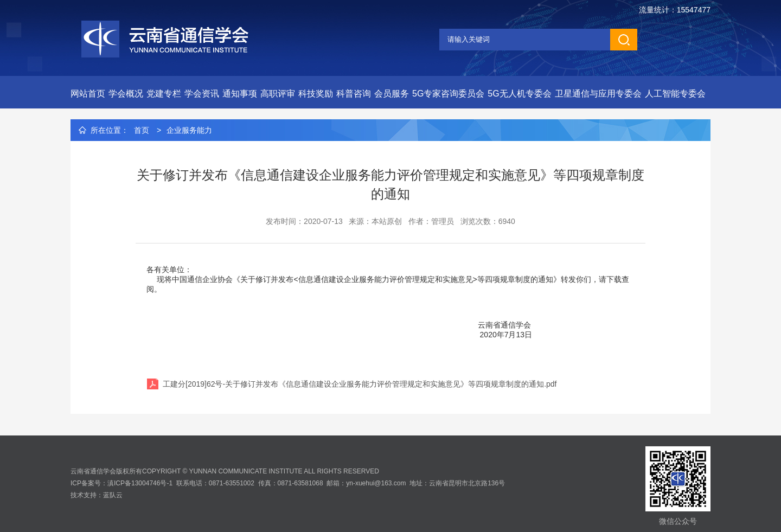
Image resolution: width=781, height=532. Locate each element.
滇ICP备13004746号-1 (140, 483)
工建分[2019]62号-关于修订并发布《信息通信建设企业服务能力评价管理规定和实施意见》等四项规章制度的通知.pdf (360, 384)
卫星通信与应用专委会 (598, 94)
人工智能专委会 (675, 94)
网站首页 (88, 94)
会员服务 (392, 94)
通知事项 (240, 94)
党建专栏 (164, 94)
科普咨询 (354, 94)
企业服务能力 (189, 130)
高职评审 (278, 94)
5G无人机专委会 (519, 94)
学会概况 (126, 94)
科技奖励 (316, 94)
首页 (142, 130)
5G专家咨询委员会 (448, 94)
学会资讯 (202, 94)
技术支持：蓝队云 (97, 495)
